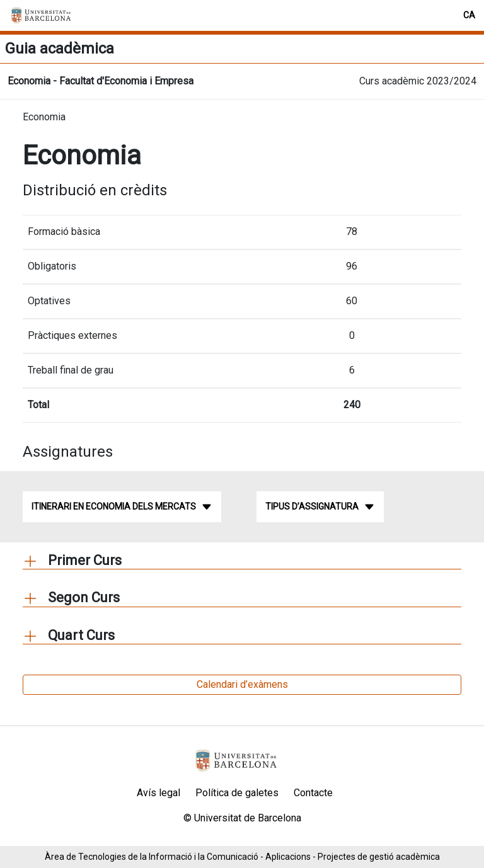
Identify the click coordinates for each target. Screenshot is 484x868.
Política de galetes (237, 793)
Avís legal (158, 793)
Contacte (313, 793)
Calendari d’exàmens (242, 684)
